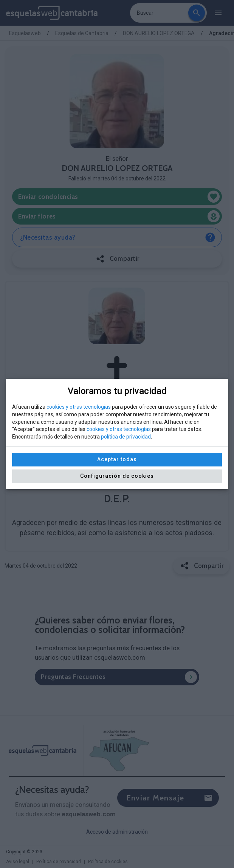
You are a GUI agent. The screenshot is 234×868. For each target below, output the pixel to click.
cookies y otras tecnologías (79, 407)
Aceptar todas (117, 459)
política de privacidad (126, 437)
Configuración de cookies (117, 476)
